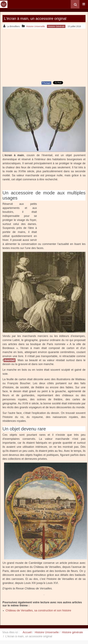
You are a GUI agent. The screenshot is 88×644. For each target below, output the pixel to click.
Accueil (27, 632)
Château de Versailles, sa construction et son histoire (38, 610)
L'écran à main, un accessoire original (35, 18)
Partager (46, 83)
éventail (10, 360)
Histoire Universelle (47, 632)
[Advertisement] (44, 54)
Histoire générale (72, 632)
